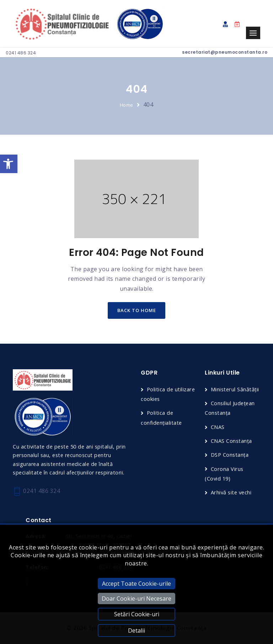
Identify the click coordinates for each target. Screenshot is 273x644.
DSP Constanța (230, 455)
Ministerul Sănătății (235, 390)
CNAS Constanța (232, 441)
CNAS (218, 427)
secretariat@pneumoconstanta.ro (225, 52)
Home (127, 105)
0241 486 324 (21, 53)
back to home (137, 311)
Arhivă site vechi (232, 493)
